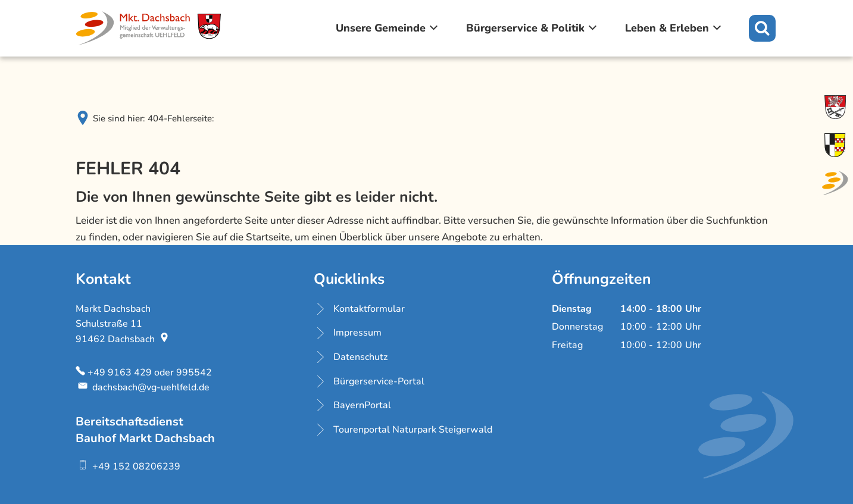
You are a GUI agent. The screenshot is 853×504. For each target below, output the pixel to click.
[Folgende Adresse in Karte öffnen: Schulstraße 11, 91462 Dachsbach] (165, 339)
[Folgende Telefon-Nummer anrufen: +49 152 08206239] (128, 467)
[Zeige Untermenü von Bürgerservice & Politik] (593, 28)
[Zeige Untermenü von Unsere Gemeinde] (434, 28)
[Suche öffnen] (762, 28)
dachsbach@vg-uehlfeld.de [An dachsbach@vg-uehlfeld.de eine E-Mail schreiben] (143, 387)
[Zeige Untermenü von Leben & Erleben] (717, 28)
